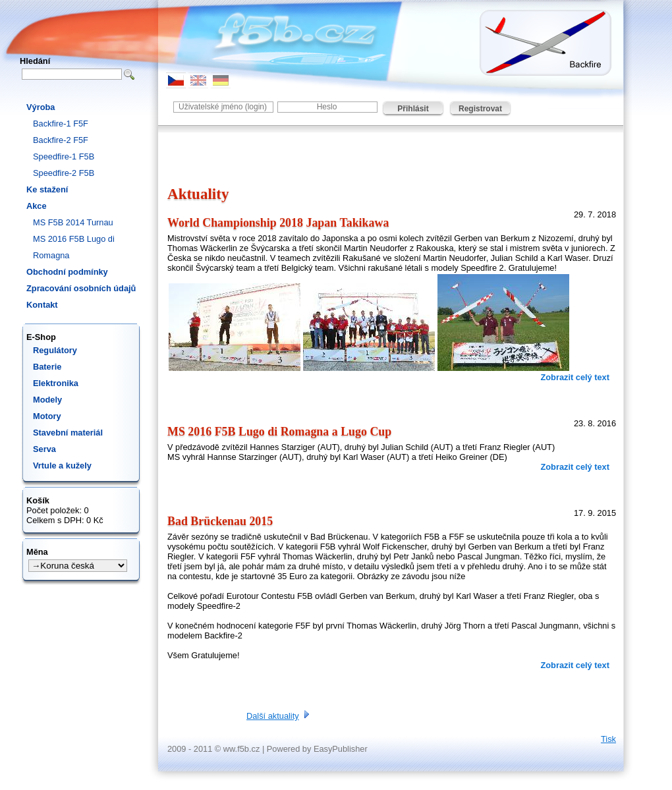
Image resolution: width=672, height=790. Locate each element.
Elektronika (56, 383)
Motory (47, 416)
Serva (44, 449)
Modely (47, 400)
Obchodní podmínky (67, 272)
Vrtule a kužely (62, 466)
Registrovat (480, 109)
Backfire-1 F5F (61, 124)
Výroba (41, 107)
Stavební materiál (68, 433)
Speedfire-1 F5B (64, 156)
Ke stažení (47, 189)
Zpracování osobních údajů (81, 288)
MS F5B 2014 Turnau (73, 222)
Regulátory (55, 350)
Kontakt (42, 305)
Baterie (47, 367)
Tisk (608, 739)
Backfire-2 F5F (61, 140)
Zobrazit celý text (575, 377)
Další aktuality (273, 716)
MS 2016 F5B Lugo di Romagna (74, 247)
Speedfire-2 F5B (64, 173)
